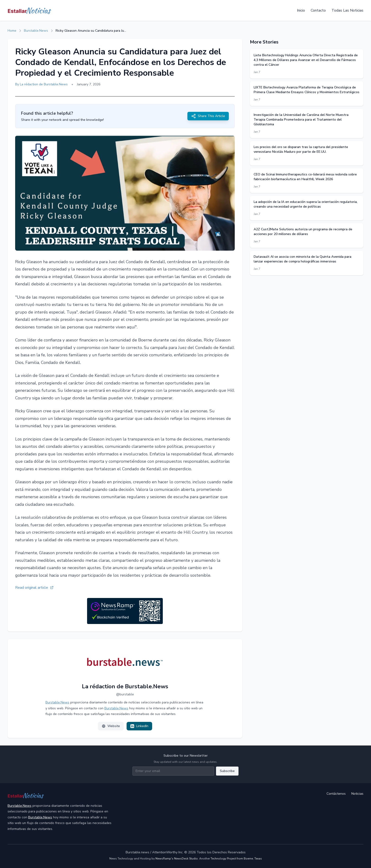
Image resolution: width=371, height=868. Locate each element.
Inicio (301, 10)
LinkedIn (139, 726)
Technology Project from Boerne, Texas (236, 859)
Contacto (318, 10)
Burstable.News (36, 31)
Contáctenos (336, 794)
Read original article (34, 588)
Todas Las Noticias (347, 10)
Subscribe (227, 771)
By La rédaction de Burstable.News (41, 84)
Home (12, 31)
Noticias (357, 794)
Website (111, 726)
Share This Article (208, 116)
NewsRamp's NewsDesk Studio (177, 859)
